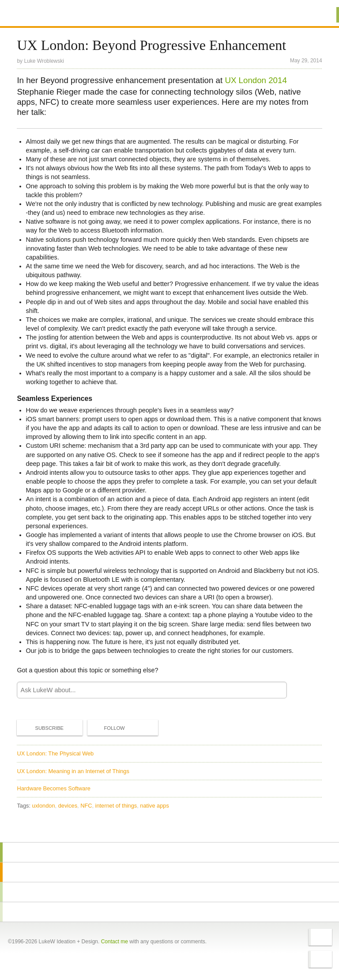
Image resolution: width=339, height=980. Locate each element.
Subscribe (42, 728)
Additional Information (49, 14)
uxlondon (44, 806)
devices (68, 806)
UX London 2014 (256, 80)
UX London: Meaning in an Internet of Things (73, 771)
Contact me (115, 942)
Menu (321, 15)
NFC (86, 806)
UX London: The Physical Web (55, 753)
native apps (154, 806)
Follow (107, 728)
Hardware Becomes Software (53, 788)
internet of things (116, 806)
